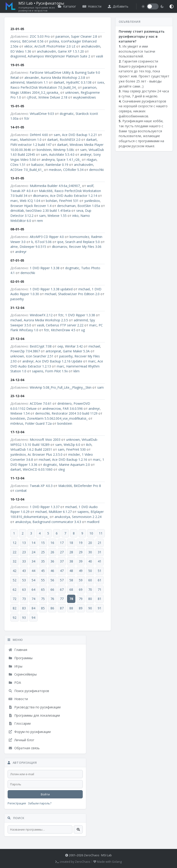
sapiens (38, 371)
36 (52, 561)
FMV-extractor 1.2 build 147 (31, 145)
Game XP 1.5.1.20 (71, 51)
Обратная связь (24, 748)
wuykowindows (84, 97)
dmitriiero (65, 403)
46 (52, 571)
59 (81, 580)
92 (15, 618)
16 (52, 543)
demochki (96, 170)
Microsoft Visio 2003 (45, 440)
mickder (74, 454)
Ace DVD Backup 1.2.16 (70, 459)
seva (80, 211)
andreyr (86, 154)
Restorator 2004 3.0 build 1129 (75, 413)
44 (33, 571)
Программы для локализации (34, 715)
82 (15, 608)
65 (43, 590)
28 (71, 552)
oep (60, 346)
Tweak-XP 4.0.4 (22, 191)
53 (24, 580)
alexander (32, 78)
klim (77, 371)
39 (81, 561)
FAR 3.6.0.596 (73, 409)
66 (52, 590)
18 (71, 543)
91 (100, 608)
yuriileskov (92, 201)
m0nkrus (17, 423)
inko (75, 216)
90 (90, 608)
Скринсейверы (22, 674)
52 (15, 580)
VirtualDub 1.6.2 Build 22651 (31, 449)
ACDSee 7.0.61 (41, 403)
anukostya (62, 517)
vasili (99, 56)
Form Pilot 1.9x (56, 371)
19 (81, 543)
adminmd (17, 82)
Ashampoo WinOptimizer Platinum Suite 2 (59, 56)
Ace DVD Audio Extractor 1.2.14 (74, 196)
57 (62, 580)
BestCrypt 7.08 (41, 346)
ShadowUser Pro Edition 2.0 (79, 294)
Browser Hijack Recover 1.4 (31, 206)
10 (91, 533)
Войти (45, 794)
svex (101, 82)
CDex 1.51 (18, 165)
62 (15, 590)
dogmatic (67, 114)
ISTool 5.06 (43, 242)
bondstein (44, 150)
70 (90, 590)
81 (100, 599)
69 (81, 590)
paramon (62, 36)
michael (84, 289)
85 (43, 608)
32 (15, 561)
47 (62, 571)
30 (90, 552)
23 (24, 552)
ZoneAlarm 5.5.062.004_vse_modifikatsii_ (57, 418)
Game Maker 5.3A (76, 351)
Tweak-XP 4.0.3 (41, 486)
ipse (60, 242)
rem (40, 221)
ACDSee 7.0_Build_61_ (27, 170)
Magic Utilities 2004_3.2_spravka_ (35, 92)
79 (81, 599)
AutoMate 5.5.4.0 (62, 154)
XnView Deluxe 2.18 (53, 97)
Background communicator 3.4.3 (57, 522)
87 (62, 608)
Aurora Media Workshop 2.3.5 (46, 320)
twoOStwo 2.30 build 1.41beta (48, 211)
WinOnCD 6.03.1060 (38, 469)
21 (100, 543)
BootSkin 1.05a (89, 206)
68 (71, 590)
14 (33, 543)
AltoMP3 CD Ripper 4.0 (47, 237)
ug (83, 330)
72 (15, 599)
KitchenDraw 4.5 (63, 330)
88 (71, 608)
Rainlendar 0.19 (57, 165)
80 (90, 599)
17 (62, 543)
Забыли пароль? (40, 803)
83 (24, 608)
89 (81, 608)
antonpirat (53, 351)
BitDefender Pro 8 (87, 486)
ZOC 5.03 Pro (40, 36)
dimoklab (17, 211)
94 (33, 618)
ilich (89, 445)
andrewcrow (52, 409)
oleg (62, 469)
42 (15, 571)
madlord (93, 522)
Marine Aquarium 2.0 (74, 465)
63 (24, 590)
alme (14, 247)
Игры (15, 666)
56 (52, 580)
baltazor (37, 165)
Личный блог (21, 740)
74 (33, 599)
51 (100, 571)
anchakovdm (91, 46)
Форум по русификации (29, 732)
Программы (20, 658)
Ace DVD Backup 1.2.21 (80, 135)
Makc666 (46, 191)
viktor (28, 46)
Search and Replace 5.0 (83, 242)
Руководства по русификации (34, 707)
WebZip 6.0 (72, 445)
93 (24, 618)
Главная (18, 650)
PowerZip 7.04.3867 (25, 351)
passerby (17, 299)
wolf (90, 186)
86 (52, 608)
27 (62, 552)
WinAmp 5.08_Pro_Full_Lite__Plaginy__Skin (61, 387)
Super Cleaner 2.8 (84, 36)
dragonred (18, 56)
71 (100, 590)
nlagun (92, 160)
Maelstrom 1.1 (37, 82)
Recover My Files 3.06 (85, 247)
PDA (15, 683)
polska (54, 41)
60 (90, 580)
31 (100, 552)
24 (33, 552)
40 (90, 561)
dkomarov (41, 196)
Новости (92, 6)
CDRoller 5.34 (73, 170)
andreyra (48, 160)
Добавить (118, 6)
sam (57, 135)
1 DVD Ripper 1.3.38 (45, 268)
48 (71, 571)
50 (90, 571)
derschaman (66, 206)
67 (62, 590)
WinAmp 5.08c (64, 150)
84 (33, 608)
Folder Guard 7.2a (38, 423)
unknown (72, 92)
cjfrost (32, 97)
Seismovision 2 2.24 (87, 517)
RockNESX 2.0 (70, 140)
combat (21, 491)
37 (62, 561)
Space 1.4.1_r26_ (69, 160)
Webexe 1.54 (20, 413)
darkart (59, 82)
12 (15, 543)
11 (101, 533)
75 (43, 599)
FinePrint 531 (69, 201)
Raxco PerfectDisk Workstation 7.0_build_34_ (44, 87)
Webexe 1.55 (57, 216)
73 (24, 599)
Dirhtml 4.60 (39, 135)
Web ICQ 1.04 (30, 201)
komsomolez (79, 237)
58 (71, 580)
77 (62, 599)
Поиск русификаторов (29, 691)
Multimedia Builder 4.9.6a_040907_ (55, 186)
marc (14, 140)
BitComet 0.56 (33, 41)
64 (33, 590)
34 (33, 561)
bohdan (52, 201)
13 (24, 543)
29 (81, 552)
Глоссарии (19, 723)
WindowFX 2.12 (41, 315)
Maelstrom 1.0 (31, 140)
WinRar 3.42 (74, 346)
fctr (27, 118)
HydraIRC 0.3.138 (79, 82)
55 (43, 580)
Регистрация (17, 803)
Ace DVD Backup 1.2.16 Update (59, 361)
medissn (55, 170)
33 (24, 561)
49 (81, 571)
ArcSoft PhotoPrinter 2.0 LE (55, 46)
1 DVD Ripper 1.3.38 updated (51, 289)
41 (100, 561)
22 (15, 552)
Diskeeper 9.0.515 (33, 247)
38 (71, 561)
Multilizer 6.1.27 (60, 512)
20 (90, 543)
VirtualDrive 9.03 (42, 114)
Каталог (67, 6)
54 (33, 580)
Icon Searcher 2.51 (40, 356)
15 (43, 543)
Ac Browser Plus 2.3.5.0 (45, 454)
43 (24, 571)
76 (52, 599)
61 (100, 580)
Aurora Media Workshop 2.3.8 (63, 78)
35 (43, 561)
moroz (15, 41)
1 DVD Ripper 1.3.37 (45, 507)
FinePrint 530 (76, 449)
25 (43, 552)
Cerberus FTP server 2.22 (65, 325)
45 (43, 571)
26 (52, 552)
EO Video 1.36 (21, 51)
